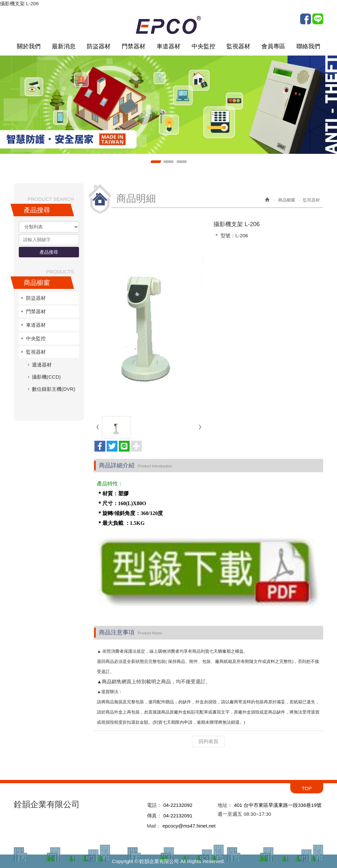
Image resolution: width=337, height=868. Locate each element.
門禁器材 (36, 311)
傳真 (152, 815)
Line (318, 19)
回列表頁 (208, 741)
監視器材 (36, 352)
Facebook (306, 19)
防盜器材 (36, 298)
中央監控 (36, 338)
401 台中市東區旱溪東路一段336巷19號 (278, 805)
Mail (151, 826)
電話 (152, 805)
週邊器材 (42, 365)
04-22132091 (178, 815)
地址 (222, 805)
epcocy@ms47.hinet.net (189, 826)
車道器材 (36, 325)
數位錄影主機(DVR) (54, 389)
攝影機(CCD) (46, 377)
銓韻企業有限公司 (168, 25)
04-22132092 (178, 805)
